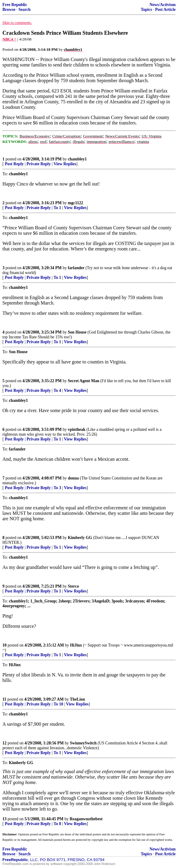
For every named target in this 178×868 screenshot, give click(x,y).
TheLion (77, 699)
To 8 (57, 824)
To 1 (57, 208)
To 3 (57, 488)
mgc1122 (76, 203)
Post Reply (14, 164)
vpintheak (77, 429)
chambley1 (77, 159)
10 (5, 645)
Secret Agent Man (84, 381)
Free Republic (15, 5)
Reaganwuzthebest (86, 819)
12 (5, 743)
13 (5, 819)
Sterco (73, 586)
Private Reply (39, 164)
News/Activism (163, 5)
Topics (146, 10)
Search (25, 10)
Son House (77, 332)
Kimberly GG (80, 538)
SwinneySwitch (83, 743)
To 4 (57, 390)
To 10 (58, 704)
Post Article (165, 10)
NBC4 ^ (9, 39)
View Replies (65, 164)
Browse (9, 10)
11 (4, 699)
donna (73, 478)
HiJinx (76, 645)
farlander (76, 268)
